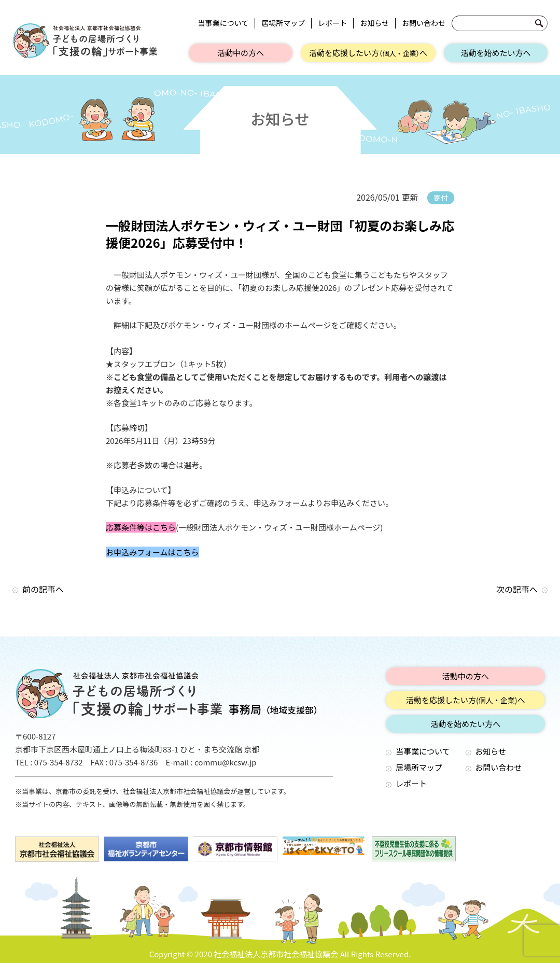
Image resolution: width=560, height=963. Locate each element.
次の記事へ (517, 589)
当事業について (223, 23)
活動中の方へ (241, 53)
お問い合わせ (424, 23)
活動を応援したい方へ (368, 53)
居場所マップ (283, 23)
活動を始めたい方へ (495, 53)
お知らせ (374, 23)
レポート (332, 23)
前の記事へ (43, 589)
